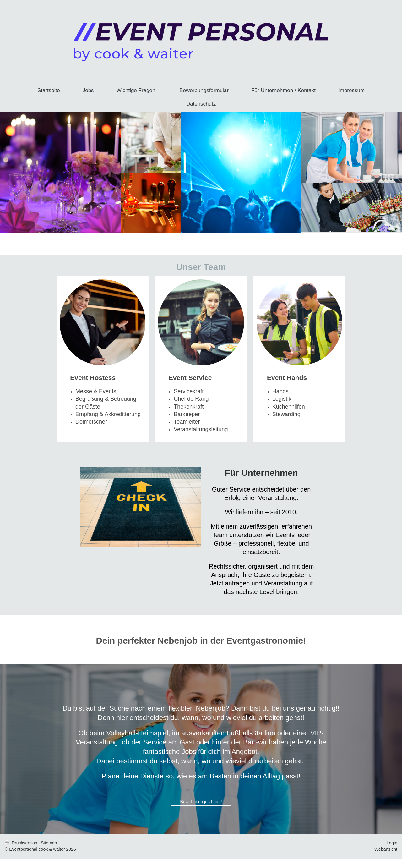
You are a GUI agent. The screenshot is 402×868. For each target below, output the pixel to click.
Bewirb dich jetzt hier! (201, 802)
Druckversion (22, 843)
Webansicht (386, 849)
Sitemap (49, 843)
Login (392, 843)
